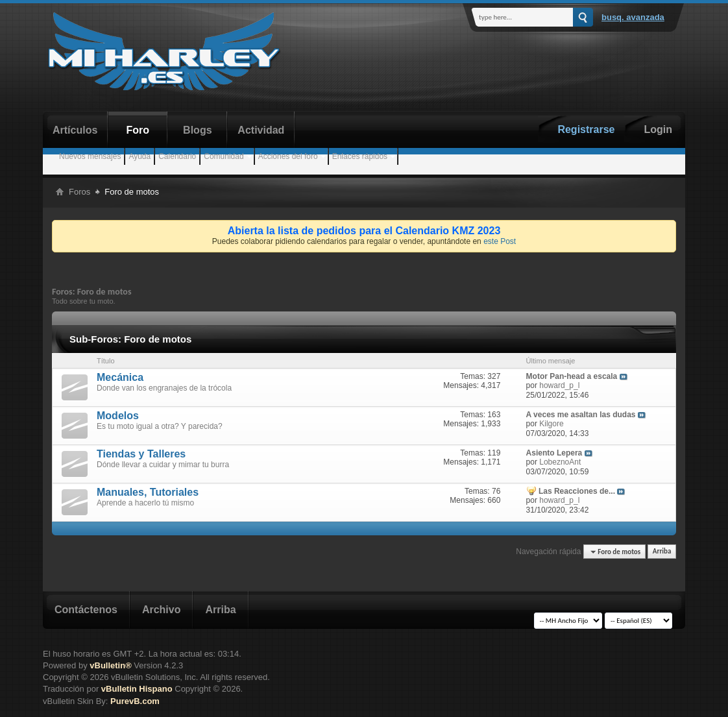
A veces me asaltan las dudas (581, 415)
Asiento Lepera (554, 453)
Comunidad (224, 156)
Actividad (261, 130)
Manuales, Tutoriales (148, 492)
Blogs (197, 130)
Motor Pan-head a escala (572, 376)
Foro (138, 130)
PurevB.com (135, 701)
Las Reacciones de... (577, 491)
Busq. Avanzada (633, 17)
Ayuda (140, 156)
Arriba (662, 552)
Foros (79, 192)
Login (658, 129)
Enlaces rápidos (360, 156)
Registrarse (586, 129)
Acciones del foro (288, 156)
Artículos (75, 130)
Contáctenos (86, 610)
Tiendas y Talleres (141, 454)
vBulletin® (110, 665)
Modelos (118, 416)
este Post (500, 241)
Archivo (162, 610)
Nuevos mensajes (90, 156)
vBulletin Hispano (137, 689)
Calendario (177, 156)
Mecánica (120, 377)
